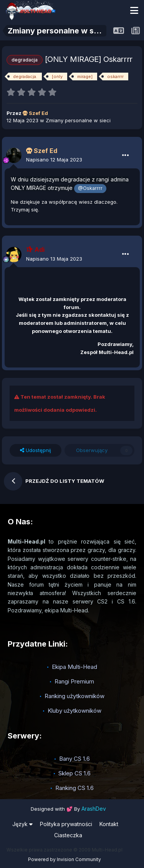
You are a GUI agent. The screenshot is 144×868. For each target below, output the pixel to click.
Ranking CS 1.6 (74, 788)
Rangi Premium (74, 681)
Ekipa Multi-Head (74, 667)
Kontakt (109, 824)
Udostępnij (36, 450)
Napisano (54, 160)
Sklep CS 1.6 (74, 773)
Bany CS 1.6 (74, 759)
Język (22, 824)
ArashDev (94, 809)
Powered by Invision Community (65, 859)
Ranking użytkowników (74, 696)
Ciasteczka (68, 835)
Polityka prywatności (66, 824)
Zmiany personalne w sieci (78, 120)
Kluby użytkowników (74, 711)
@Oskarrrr (90, 188)
